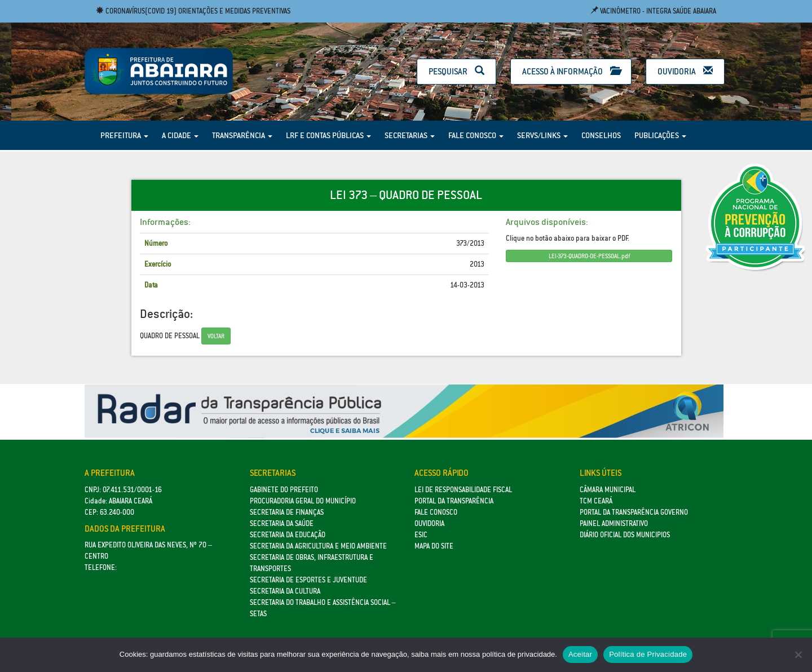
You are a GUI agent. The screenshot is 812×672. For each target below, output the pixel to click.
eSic (421, 535)
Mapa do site (434, 546)
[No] (798, 655)
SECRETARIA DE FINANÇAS (287, 512)
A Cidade (180, 135)
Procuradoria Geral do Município (303, 501)
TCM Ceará (596, 501)
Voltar (216, 336)
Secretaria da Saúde (282, 523)
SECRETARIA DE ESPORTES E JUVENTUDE (308, 580)
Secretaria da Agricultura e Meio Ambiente (318, 546)
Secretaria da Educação (288, 535)
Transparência (242, 135)
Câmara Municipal (608, 490)
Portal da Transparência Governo (634, 512)
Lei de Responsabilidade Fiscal (463, 490)
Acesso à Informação (571, 71)
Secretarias (410, 135)
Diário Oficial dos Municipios (625, 535)
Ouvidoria (685, 71)
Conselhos (601, 135)
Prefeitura (124, 135)
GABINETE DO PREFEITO (284, 490)
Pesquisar (456, 71)
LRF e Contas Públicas (328, 135)
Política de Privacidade (648, 654)
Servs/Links (542, 135)
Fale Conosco (476, 135)
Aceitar (580, 654)
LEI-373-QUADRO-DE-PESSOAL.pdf (589, 256)
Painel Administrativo (614, 523)
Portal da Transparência (454, 501)
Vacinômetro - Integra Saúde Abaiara (653, 11)
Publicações (660, 135)
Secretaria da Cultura (285, 591)
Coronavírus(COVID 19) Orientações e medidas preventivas (193, 11)
